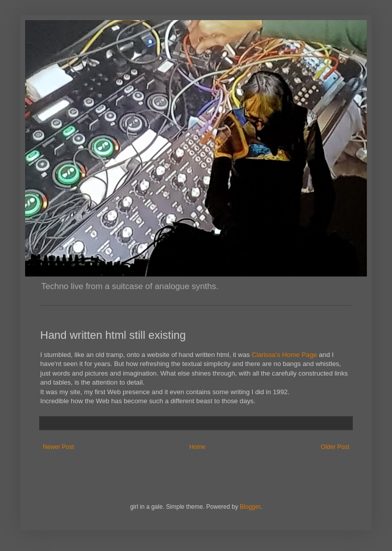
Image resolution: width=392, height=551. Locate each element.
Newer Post (58, 447)
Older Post (335, 447)
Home (198, 447)
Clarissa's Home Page (284, 355)
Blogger (250, 507)
